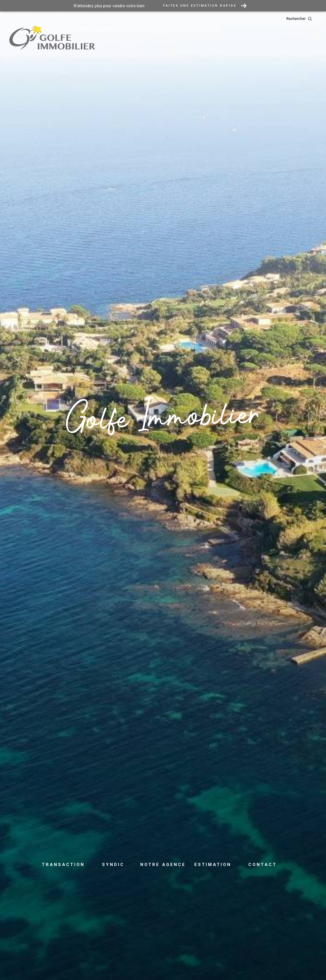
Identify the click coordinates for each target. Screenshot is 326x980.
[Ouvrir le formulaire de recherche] (309, 19)
